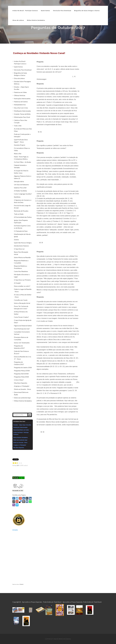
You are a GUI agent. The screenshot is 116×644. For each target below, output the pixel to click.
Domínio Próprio (20, 145)
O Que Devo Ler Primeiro (22, 280)
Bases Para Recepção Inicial (21, 253)
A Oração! (17, 283)
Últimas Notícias (20, 95)
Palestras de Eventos (21, 102)
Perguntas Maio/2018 (21, 377)
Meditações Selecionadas (22, 111)
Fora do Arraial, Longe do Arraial (22, 207)
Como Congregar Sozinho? (23, 194)
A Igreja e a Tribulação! (22, 386)
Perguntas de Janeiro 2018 (23, 367)
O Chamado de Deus (21, 231)
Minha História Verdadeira (23, 401)
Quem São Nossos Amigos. (23, 243)
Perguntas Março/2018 (22, 371)
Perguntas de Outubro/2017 (19, 363)
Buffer (24, 502)
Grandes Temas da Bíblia (22, 114)
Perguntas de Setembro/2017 (19, 347)
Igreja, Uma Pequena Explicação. (21, 221)
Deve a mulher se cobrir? (22, 286)
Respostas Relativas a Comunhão (21, 262)
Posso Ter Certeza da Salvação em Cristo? (21, 307)
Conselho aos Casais (21, 300)
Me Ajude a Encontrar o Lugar (22, 276)
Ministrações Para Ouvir (22, 117)
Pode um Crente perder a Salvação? (22, 135)
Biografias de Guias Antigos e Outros (20, 74)
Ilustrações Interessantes (22, 98)
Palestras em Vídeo (20, 92)
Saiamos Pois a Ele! (20, 188)
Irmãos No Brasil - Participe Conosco (25, 11)
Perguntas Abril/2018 (21, 374)
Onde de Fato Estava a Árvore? (21, 352)
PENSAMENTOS (20, 105)
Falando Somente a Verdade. (20, 166)
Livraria (15, 530)
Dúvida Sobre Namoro (21, 246)
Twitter (17, 498)
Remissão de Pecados (21, 211)
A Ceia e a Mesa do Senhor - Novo (23, 296)
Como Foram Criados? (21, 317)
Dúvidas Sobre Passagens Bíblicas (22, 83)
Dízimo (16, 240)
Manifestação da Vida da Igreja (22, 235)
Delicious (20, 502)
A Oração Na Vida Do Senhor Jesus (21, 172)
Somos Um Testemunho (22, 343)
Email (17, 505)
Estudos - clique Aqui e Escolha (21, 88)
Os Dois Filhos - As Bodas (23, 162)
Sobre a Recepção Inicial (22, 303)
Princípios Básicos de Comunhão (21, 338)
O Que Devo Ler (19, 249)
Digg (30, 498)
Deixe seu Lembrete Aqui (22, 398)
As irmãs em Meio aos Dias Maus (23, 130)
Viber (14, 505)
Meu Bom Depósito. (21, 383)
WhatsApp (30, 502)
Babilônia (17, 197)
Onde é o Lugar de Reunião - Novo (23, 290)
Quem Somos (18, 67)
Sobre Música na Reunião (22, 257)
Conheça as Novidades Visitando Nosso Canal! (39, 53)
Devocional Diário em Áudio (21, 393)
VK (27, 502)
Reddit (14, 502)
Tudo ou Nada (19, 214)
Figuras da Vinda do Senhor (23, 326)
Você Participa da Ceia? (22, 329)
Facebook (14, 498)
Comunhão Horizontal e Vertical (22, 333)
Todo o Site (18, 126)
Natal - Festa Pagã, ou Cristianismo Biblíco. (21, 158)
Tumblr (27, 498)
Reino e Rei (18, 154)
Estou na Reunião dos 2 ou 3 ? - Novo (23, 358)
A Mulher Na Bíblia (20, 191)
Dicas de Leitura (19, 78)
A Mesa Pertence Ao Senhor (21, 313)
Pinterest (20, 498)
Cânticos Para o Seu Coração (21, 121)
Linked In (24, 498)
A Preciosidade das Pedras (23, 217)
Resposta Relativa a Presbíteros (20, 267)
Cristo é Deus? (19, 380)
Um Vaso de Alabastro (21, 185)
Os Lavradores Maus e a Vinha (22, 149)
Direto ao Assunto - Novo (22, 389)
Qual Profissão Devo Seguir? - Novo (21, 141)
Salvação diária (19, 181)
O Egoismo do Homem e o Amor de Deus (23, 201)
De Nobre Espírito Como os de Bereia (22, 227)
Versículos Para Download (23, 70)
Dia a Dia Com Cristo (21, 108)
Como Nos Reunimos (21, 271)
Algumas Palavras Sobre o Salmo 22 (23, 177)
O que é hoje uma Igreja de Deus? (23, 321)
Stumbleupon (17, 502)
